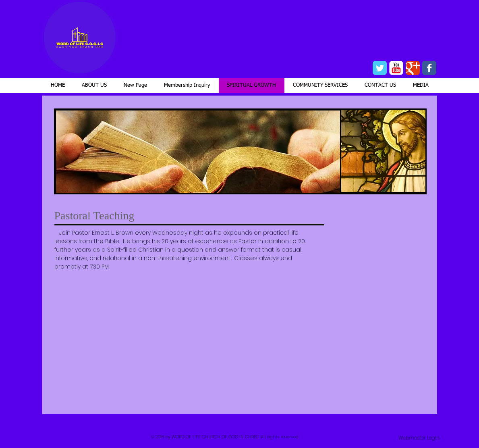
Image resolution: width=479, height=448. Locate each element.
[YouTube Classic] (396, 68)
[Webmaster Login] (419, 438)
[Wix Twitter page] (380, 68)
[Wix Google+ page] (413, 68)
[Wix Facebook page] (429, 68)
